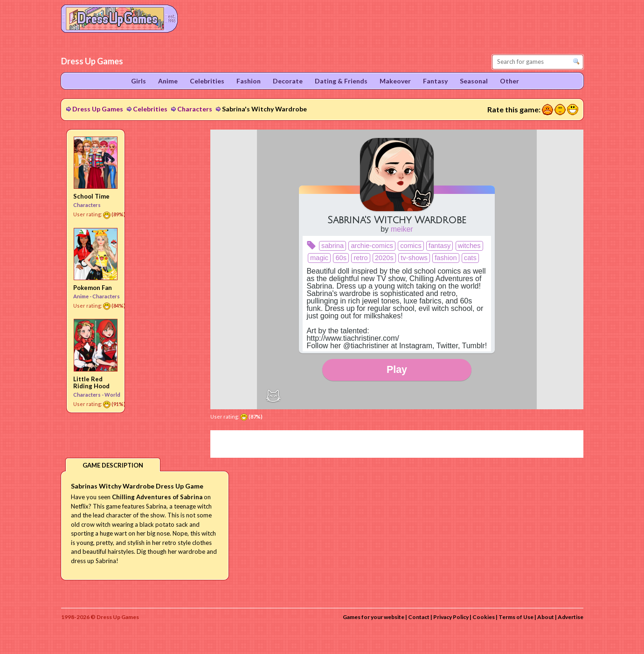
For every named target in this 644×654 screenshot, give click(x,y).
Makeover (395, 81)
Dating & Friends (341, 81)
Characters (195, 109)
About (546, 617)
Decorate (288, 81)
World (112, 395)
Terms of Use (516, 617)
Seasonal (474, 81)
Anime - (83, 296)
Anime (168, 81)
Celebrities (150, 109)
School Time (91, 196)
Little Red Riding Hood (91, 382)
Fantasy (435, 81)
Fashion (249, 81)
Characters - (89, 395)
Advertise (571, 617)
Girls (138, 81)
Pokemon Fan (93, 288)
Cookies (484, 617)
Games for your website (374, 617)
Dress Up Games (98, 109)
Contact (419, 617)
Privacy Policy (451, 617)
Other (509, 81)
